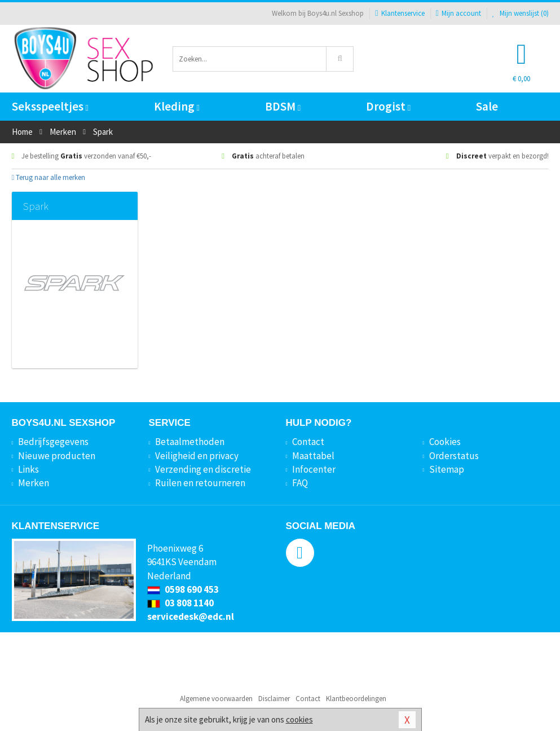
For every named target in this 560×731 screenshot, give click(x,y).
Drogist (388, 106)
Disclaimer (274, 699)
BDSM (283, 106)
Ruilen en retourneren (200, 483)
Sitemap (447, 469)
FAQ (300, 483)
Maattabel (313, 456)
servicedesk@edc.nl (191, 616)
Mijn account (458, 13)
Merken (34, 483)
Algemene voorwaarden (216, 699)
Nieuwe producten (57, 456)
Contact (308, 442)
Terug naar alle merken (49, 177)
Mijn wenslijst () (521, 13)
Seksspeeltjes (50, 106)
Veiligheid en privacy (197, 456)
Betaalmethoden (190, 442)
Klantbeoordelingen (356, 699)
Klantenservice (400, 13)
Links (28, 469)
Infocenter (314, 469)
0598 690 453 (183, 589)
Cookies (445, 442)
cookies (299, 719)
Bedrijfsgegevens (53, 442)
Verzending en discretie (203, 469)
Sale (487, 106)
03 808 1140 (180, 603)
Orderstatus (454, 456)
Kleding (177, 106)
